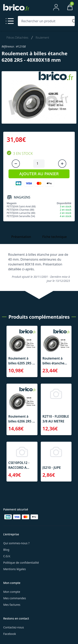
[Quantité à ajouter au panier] (39, 164)
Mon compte (12, 592)
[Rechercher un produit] (44, 21)
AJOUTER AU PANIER (39, 174)
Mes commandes (15, 598)
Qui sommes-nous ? (16, 543)
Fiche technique (55, 237)
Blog (6, 550)
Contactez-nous (14, 627)
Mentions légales (15, 569)
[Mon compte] (56, 7)
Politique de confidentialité (21, 563)
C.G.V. (7, 556)
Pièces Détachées (17, 38)
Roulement (42, 38)
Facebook (10, 634)
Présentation (21, 237)
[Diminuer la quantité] (16, 164)
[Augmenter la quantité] (62, 164)
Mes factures (12, 605)
